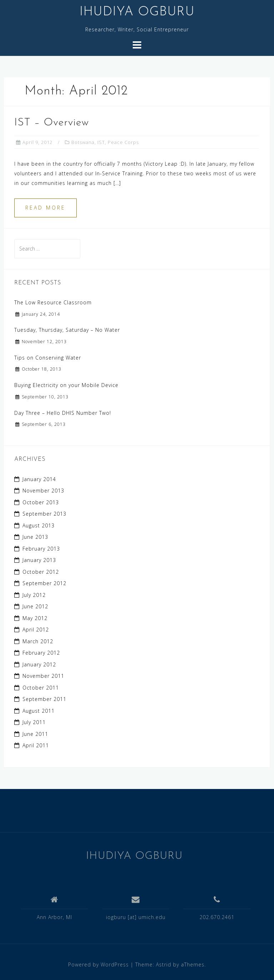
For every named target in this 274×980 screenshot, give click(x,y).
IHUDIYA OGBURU (137, 12)
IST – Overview (52, 123)
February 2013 (41, 549)
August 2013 (39, 525)
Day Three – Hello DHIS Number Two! (63, 413)
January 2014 (39, 479)
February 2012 (41, 653)
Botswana (83, 142)
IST (101, 142)
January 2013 (39, 560)
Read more (45, 208)
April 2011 (36, 745)
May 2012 (35, 618)
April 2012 (36, 630)
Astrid (164, 964)
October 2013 (41, 502)
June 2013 (35, 537)
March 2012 (38, 641)
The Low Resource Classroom (53, 302)
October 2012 (41, 572)
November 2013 (43, 491)
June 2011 (35, 734)
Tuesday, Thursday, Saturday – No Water (67, 330)
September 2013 (44, 514)
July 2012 (34, 595)
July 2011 (34, 722)
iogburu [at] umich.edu (136, 917)
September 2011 (44, 699)
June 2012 (35, 606)
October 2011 (41, 688)
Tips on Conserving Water (48, 358)
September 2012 (44, 583)
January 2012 (39, 664)
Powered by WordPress (98, 964)
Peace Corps (123, 142)
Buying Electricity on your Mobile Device (66, 385)
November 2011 (43, 676)
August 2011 (39, 711)
